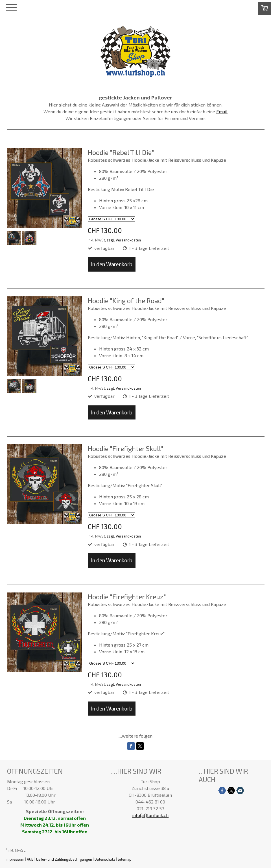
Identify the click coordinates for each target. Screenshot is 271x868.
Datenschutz (105, 859)
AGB (30, 859)
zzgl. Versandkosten (124, 240)
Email (222, 111)
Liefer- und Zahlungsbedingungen (64, 859)
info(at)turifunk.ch (150, 815)
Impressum (15, 859)
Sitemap (125, 859)
